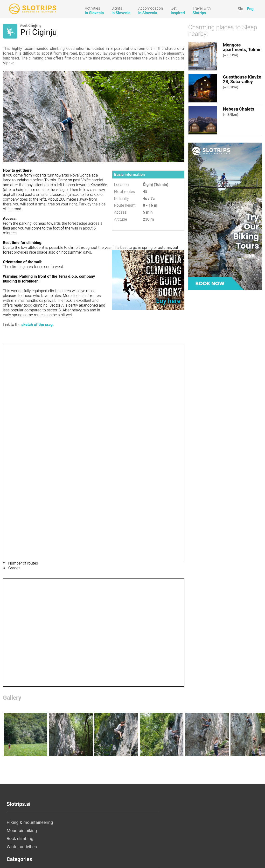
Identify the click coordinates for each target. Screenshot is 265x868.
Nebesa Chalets (239, 109)
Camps (97, 855)
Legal (179, 831)
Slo (241, 9)
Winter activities (22, 847)
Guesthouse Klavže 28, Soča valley (242, 79)
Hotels (97, 831)
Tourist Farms (104, 847)
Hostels (98, 863)
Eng (250, 9)
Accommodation (106, 822)
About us (183, 822)
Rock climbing (20, 839)
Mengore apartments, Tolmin (242, 47)
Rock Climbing (31, 26)
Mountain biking (22, 831)
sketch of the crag (37, 325)
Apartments (102, 839)
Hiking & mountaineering (30, 822)
